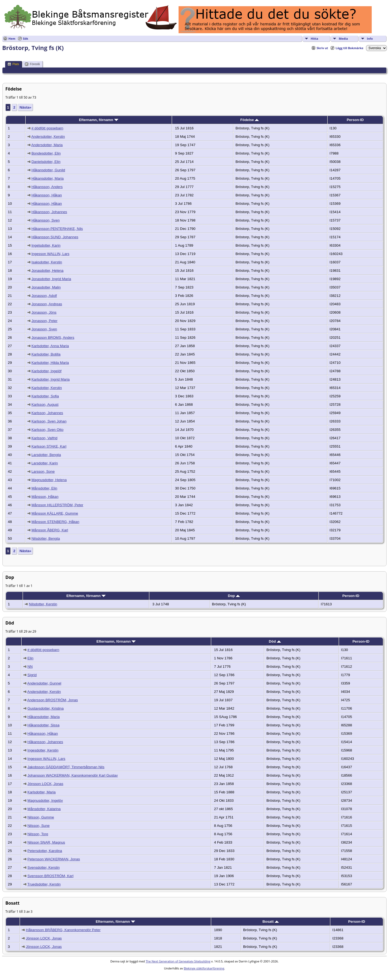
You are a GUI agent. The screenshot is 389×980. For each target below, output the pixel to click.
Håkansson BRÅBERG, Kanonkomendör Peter (63, 930)
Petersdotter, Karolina (45, 851)
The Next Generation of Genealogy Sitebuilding (178, 961)
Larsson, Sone (43, 471)
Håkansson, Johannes (49, 212)
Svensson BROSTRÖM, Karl (51, 876)
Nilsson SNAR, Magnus (46, 842)
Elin (31, 658)
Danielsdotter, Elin (46, 162)
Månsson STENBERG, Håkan (55, 522)
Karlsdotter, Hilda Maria (50, 363)
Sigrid (32, 675)
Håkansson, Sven (45, 220)
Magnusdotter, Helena (49, 480)
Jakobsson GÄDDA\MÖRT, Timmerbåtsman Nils (66, 767)
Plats (13, 64)
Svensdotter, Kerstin (44, 867)
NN (30, 667)
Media (343, 38)
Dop (234, 596)
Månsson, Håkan (45, 497)
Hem (12, 38)
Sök (26, 38)
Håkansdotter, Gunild (48, 170)
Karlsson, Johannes (47, 413)
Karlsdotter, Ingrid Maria (51, 379)
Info (370, 38)
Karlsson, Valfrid (44, 438)
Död (275, 641)
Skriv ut (322, 48)
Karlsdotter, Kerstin (47, 388)
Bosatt (270, 922)
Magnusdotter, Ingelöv (45, 801)
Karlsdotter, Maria (42, 792)
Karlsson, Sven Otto (47, 430)
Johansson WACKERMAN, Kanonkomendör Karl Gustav (73, 775)
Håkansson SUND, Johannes (55, 237)
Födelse (249, 120)
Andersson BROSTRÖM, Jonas (53, 700)
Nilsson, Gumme (41, 817)
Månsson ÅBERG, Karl (50, 530)
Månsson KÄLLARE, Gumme (55, 513)
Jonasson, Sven (44, 329)
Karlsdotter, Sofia (45, 396)
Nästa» (25, 107)
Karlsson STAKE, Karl (49, 446)
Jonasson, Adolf (44, 296)
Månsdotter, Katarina (44, 809)
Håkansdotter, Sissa (44, 725)
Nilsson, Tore (38, 834)
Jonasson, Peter (44, 321)
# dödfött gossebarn (47, 128)
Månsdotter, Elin (44, 488)
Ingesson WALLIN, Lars (50, 254)
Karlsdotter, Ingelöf (46, 371)
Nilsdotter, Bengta (46, 538)
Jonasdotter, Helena (47, 271)
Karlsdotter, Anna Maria (50, 346)
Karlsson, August (45, 405)
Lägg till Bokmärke (349, 48)
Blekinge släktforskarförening (204, 968)
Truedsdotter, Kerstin (44, 884)
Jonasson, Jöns (44, 312)
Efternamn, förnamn (98, 120)
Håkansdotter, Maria (47, 178)
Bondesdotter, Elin (46, 153)
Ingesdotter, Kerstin (43, 750)
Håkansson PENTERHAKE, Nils (57, 229)
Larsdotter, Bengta (46, 455)
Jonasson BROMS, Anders (53, 338)
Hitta (314, 38)
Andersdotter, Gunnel (44, 683)
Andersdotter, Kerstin (48, 137)
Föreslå (32, 64)
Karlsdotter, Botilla (46, 354)
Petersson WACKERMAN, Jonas (54, 859)
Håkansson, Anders (47, 187)
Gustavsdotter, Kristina (46, 708)
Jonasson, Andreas (47, 304)
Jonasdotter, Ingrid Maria (51, 279)
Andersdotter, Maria (47, 145)
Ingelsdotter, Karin (46, 245)
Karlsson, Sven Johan (49, 421)
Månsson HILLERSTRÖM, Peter (57, 505)
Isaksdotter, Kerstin (47, 262)
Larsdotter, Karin (45, 463)
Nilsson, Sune (39, 826)
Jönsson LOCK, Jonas (46, 784)
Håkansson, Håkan (47, 195)
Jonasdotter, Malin (46, 287)
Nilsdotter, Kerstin (43, 604)
